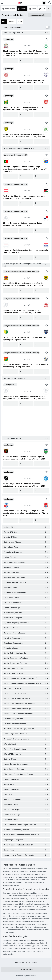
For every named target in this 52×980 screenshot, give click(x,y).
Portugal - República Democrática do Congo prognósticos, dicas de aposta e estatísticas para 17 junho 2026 (25, 169)
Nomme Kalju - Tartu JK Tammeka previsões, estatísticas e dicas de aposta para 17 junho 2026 (24, 485)
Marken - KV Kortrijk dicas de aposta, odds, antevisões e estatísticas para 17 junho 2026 (22, 311)
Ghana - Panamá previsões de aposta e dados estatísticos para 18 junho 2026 (23, 224)
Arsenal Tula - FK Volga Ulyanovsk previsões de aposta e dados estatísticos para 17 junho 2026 (23, 284)
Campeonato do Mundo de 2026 (16, 155)
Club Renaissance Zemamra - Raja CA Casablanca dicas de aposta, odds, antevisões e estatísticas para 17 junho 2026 (25, 53)
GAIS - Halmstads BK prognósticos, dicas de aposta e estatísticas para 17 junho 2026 (26, 366)
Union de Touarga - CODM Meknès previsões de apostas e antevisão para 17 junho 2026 (23, 109)
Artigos (34, 963)
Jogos (28, 963)
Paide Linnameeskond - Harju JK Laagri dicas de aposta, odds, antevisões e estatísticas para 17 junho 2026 (26, 513)
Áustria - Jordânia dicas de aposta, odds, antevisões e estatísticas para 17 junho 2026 (25, 197)
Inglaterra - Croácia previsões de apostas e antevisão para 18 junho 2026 (26, 251)
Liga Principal (9, 39)
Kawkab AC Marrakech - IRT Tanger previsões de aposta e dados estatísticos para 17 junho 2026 (23, 82)
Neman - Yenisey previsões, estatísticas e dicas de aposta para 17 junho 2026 (25, 338)
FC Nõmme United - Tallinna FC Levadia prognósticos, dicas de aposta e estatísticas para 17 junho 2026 (26, 458)
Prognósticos (20, 963)
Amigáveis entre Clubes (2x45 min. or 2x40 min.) (21, 271)
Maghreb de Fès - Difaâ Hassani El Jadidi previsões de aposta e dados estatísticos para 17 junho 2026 (25, 136)
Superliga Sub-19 (10, 385)
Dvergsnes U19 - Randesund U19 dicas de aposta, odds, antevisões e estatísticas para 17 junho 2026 (25, 398)
